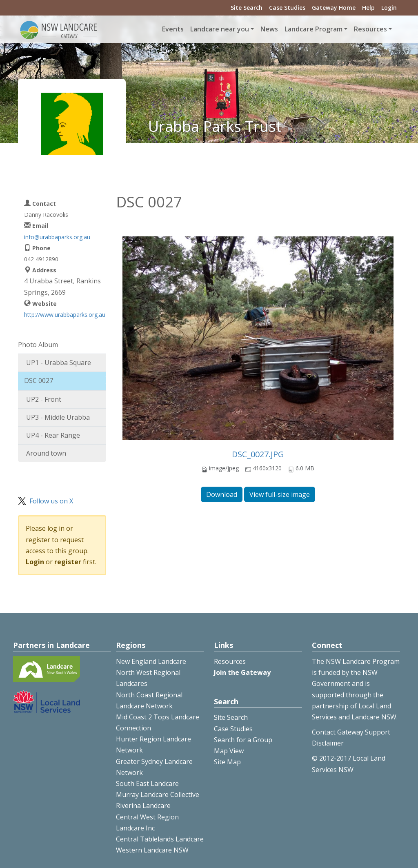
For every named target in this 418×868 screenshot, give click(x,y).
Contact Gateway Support (351, 732)
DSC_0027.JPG (258, 454)
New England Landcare (151, 661)
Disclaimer (328, 743)
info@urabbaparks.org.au (57, 237)
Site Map (227, 762)
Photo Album (38, 345)
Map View (229, 751)
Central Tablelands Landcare (160, 839)
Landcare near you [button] (220, 29)
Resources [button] (370, 29)
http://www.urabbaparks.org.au (65, 315)
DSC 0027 (39, 381)
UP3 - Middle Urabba (58, 417)
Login (389, 8)
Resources (230, 661)
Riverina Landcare (143, 806)
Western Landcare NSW (152, 850)
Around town (46, 453)
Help (368, 8)
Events (173, 29)
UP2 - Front (44, 399)
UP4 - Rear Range (53, 435)
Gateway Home (334, 8)
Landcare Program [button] (313, 29)
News (269, 29)
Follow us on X (51, 501)
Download (222, 494)
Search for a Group (243, 740)
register (68, 562)
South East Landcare (147, 783)
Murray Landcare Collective (158, 795)
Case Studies (287, 8)
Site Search (247, 8)
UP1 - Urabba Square (59, 363)
